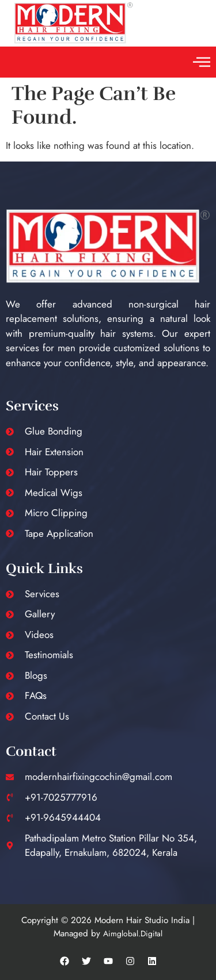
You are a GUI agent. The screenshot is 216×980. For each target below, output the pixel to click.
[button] (201, 62)
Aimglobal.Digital (133, 933)
